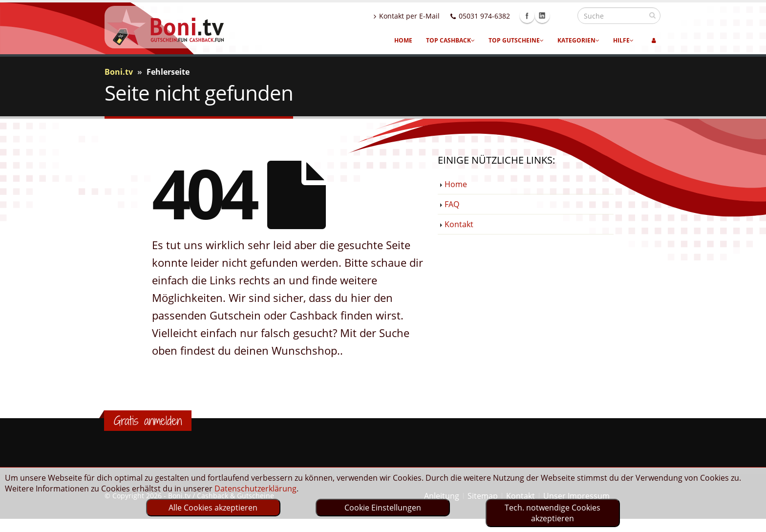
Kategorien (578, 40)
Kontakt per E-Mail (428, 16)
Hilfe (623, 40)
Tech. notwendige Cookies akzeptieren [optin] (553, 513)
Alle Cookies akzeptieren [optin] (213, 508)
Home (403, 40)
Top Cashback (450, 40)
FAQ (452, 204)
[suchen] (652, 15)
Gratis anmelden (148, 421)
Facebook (548, 16)
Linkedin (563, 16)
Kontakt (459, 224)
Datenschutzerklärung (255, 489)
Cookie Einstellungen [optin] (383, 508)
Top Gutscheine (516, 40)
